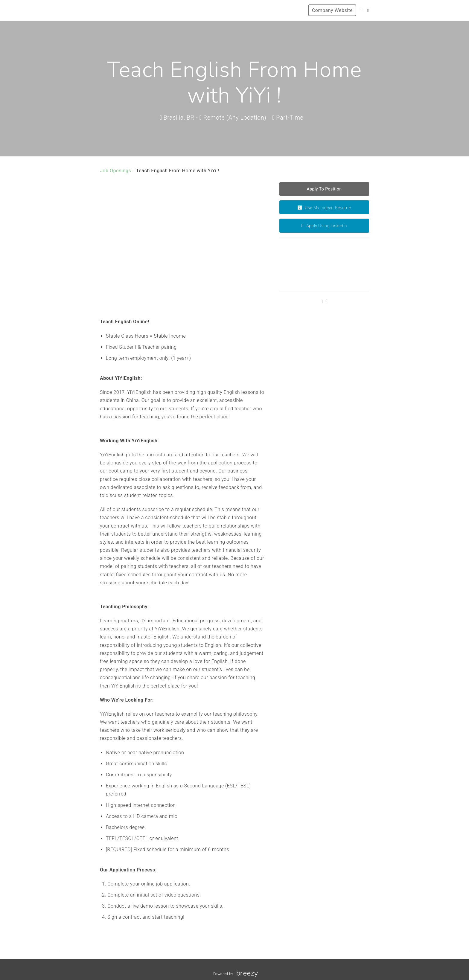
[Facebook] (368, 10)
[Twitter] (362, 10)
